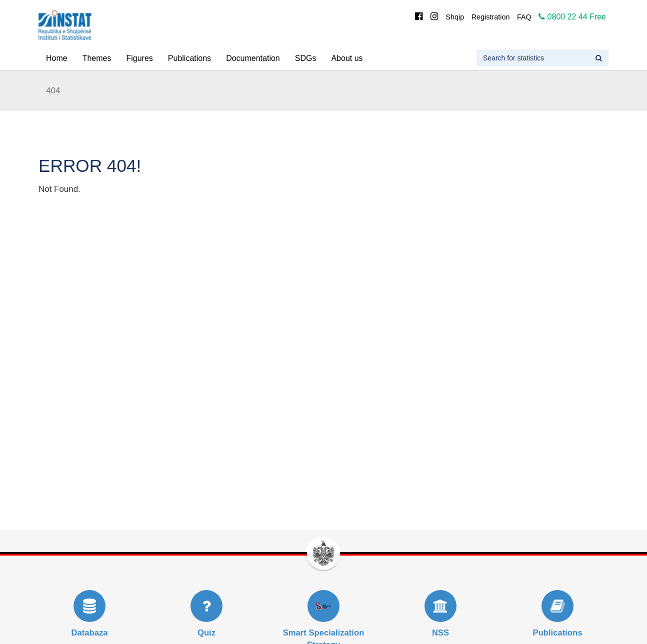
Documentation (253, 58)
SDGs (306, 58)
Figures (139, 58)
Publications (189, 58)
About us (347, 58)
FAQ (524, 17)
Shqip (455, 17)
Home (57, 58)
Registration (491, 17)
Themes (97, 58)
